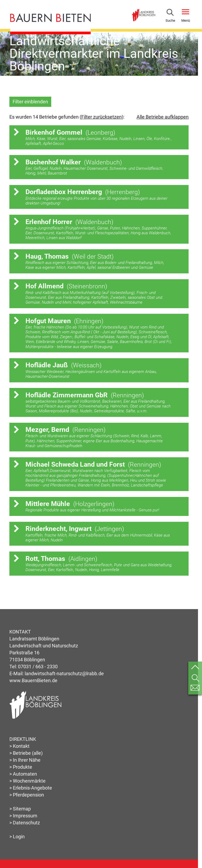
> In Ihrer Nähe (25, 760)
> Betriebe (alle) (26, 753)
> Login (17, 837)
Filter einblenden (30, 102)
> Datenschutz (25, 823)
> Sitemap (20, 809)
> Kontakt (19, 746)
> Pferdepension (27, 795)
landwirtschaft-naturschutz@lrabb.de (64, 673)
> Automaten (23, 774)
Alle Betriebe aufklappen (163, 117)
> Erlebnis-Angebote (31, 788)
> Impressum (23, 816)
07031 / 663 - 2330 (38, 667)
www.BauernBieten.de (33, 680)
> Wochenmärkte (27, 781)
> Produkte (21, 767)
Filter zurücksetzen (102, 117)
